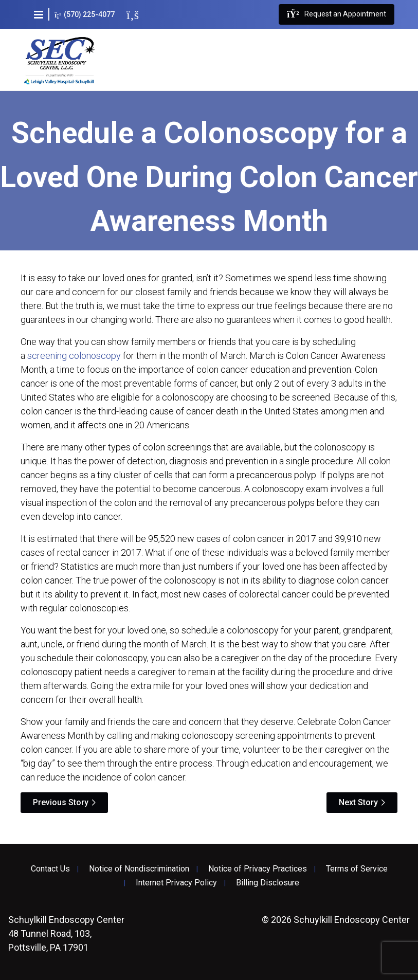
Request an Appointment (336, 14)
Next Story (358, 802)
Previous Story (61, 802)
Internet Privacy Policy (176, 883)
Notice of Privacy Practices (258, 869)
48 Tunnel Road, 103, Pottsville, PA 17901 (66, 933)
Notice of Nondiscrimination (139, 869)
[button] (39, 14)
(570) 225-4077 (85, 15)
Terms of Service (357, 869)
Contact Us (50, 869)
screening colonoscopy (74, 356)
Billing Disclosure (268, 883)
